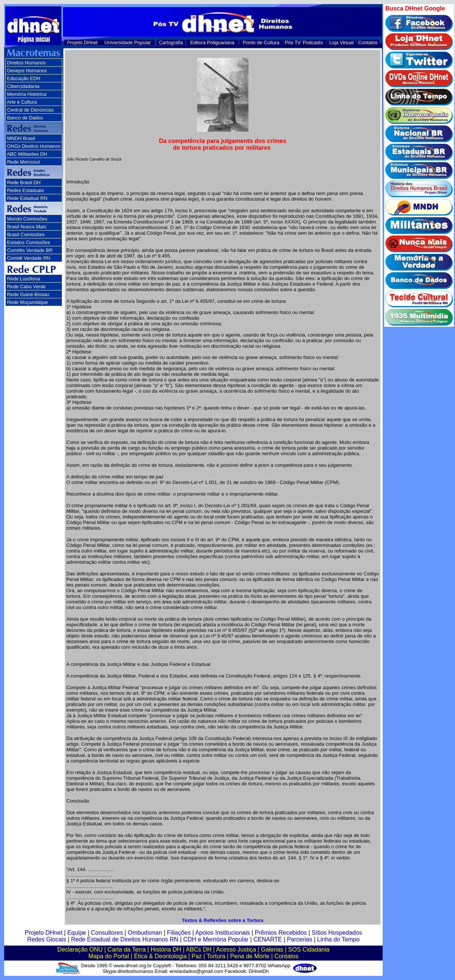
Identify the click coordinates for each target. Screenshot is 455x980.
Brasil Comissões (26, 235)
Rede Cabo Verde (26, 287)
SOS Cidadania (309, 949)
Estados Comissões (29, 242)
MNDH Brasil (21, 138)
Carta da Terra (127, 949)
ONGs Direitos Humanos (34, 146)
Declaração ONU (80, 949)
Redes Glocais (46, 939)
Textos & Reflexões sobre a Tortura (223, 920)
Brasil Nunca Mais (27, 227)
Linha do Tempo (338, 939)
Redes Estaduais (25, 190)
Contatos (368, 42)
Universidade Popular (127, 42)
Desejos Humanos (27, 71)
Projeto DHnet (82, 42)
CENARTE (268, 939)
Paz (197, 956)
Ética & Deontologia (160, 956)
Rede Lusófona (24, 279)
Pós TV (293, 42)
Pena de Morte (250, 956)
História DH (166, 949)
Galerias (272, 949)
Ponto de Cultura (261, 42)
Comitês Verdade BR (30, 250)
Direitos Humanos (26, 63)
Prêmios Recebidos (281, 933)
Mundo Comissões (27, 219)
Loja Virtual (342, 42)
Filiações (179, 933)
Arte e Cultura (22, 102)
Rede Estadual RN (27, 198)
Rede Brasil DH (24, 182)
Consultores (107, 933)
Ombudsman (145, 933)
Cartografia (171, 42)
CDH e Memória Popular (216, 939)
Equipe (77, 933)
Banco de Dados (25, 118)
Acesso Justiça (236, 949)
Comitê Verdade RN (29, 258)
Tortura (216, 956)
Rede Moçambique (28, 302)
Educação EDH (24, 78)
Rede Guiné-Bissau (28, 294)
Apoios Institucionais (223, 933)
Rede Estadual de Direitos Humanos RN (124, 939)
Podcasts (313, 42)
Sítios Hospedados (337, 933)
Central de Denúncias (31, 110)
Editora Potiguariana (212, 42)
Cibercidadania (23, 86)
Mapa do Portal (109, 956)
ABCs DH (199, 949)
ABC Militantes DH (27, 154)
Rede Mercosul (23, 162)
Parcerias (299, 939)
